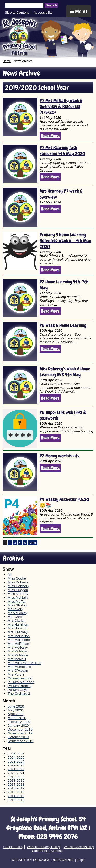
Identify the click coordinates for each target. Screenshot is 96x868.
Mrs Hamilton (18, 624)
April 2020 (15, 714)
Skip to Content (17, 12)
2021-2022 (16, 769)
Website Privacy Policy (43, 847)
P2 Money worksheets (59, 456)
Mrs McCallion (19, 636)
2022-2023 (16, 765)
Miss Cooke (17, 578)
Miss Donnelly (19, 586)
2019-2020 (16, 777)
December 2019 (20, 729)
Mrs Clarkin (17, 621)
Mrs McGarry (18, 647)
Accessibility (43, 12)
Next (33, 543)
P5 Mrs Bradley (20, 686)
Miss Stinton (17, 605)
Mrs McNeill (17, 659)
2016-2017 (16, 788)
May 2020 (15, 710)
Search (51, 5)
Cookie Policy (13, 847)
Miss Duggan (18, 590)
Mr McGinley (17, 613)
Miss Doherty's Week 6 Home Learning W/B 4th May (65, 372)
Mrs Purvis (16, 674)
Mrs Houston (18, 628)
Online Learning (20, 678)
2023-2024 (16, 761)
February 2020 (19, 722)
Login (81, 860)
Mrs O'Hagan (18, 671)
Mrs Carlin (16, 617)
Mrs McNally (17, 651)
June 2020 (16, 706)
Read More (50, 136)
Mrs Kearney (18, 632)
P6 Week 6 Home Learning (63, 325)
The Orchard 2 (19, 694)
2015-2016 (16, 792)
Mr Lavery (15, 609)
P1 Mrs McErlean (21, 682)
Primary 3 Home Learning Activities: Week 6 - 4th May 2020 (65, 240)
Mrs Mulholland (19, 667)
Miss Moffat (17, 601)
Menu (78, 12)
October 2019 (18, 737)
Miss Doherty (18, 582)
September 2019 (21, 741)
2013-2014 (16, 800)
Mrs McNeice (18, 655)
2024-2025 (16, 758)
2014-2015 (16, 796)
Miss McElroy (18, 594)
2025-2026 (16, 754)
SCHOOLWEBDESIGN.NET (54, 860)
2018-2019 (16, 781)
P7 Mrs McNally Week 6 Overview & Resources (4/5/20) (61, 106)
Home (7, 61)
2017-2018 (16, 784)
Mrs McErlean (18, 644)
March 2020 (17, 718)
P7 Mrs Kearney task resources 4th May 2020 (62, 151)
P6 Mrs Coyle (18, 690)
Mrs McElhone (19, 640)
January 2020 (18, 726)
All (10, 575)
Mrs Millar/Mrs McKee (24, 663)
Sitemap (57, 851)
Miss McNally (18, 598)
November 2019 (20, 733)
